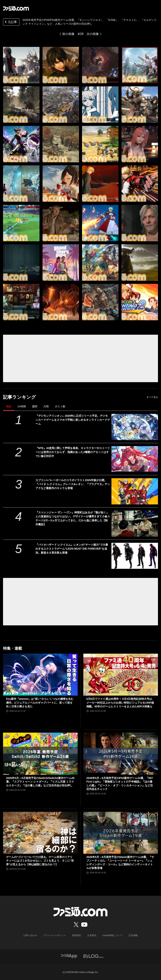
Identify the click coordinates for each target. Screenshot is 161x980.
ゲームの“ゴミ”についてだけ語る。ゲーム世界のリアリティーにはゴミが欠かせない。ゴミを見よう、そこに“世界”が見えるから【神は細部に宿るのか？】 (40, 861)
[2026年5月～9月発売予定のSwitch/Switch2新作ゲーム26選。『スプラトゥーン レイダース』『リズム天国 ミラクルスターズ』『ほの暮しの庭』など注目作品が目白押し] (40, 754)
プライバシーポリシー (54, 935)
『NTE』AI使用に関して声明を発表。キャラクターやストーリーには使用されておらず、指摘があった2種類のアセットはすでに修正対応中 (73, 452)
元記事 (10, 22)
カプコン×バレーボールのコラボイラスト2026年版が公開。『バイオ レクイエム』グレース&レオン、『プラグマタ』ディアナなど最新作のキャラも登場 (73, 484)
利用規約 (77, 935)
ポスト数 (60, 406)
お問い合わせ (30, 935)
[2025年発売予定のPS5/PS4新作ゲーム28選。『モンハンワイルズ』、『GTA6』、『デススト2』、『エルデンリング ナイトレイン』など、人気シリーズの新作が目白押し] (21, 65)
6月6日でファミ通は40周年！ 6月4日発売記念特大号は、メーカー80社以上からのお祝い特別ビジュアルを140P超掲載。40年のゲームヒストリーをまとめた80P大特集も (120, 703)
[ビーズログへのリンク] (93, 956)
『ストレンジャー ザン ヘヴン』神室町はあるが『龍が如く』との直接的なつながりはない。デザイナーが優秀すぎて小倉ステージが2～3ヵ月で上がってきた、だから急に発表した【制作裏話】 (73, 518)
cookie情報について (112, 935)
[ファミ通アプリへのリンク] (69, 956)
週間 (35, 406)
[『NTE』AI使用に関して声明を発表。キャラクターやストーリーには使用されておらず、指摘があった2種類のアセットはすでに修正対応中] (135, 459)
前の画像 (68, 34)
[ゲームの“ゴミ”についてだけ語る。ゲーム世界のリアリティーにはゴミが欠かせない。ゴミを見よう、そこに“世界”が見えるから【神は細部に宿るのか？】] (40, 833)
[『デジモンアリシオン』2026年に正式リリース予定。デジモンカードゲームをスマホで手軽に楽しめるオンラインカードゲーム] (135, 427)
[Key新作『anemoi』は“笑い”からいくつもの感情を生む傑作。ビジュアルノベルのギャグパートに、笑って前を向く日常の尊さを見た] (40, 675)
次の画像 (93, 34)
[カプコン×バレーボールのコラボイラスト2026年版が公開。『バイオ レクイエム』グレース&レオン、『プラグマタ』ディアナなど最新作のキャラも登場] (135, 491)
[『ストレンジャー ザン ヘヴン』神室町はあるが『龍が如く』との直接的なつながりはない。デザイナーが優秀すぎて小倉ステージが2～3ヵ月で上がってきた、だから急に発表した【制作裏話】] (135, 524)
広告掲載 (133, 935)
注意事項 (92, 935)
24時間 (22, 406)
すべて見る (152, 397)
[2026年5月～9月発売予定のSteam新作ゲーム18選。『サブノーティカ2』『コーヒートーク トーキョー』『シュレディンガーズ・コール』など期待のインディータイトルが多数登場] (121, 833)
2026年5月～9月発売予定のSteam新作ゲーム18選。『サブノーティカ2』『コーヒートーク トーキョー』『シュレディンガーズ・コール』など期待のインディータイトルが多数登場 (120, 863)
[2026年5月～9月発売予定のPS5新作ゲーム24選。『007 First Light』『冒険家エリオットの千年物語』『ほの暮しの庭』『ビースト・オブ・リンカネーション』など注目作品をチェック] (121, 754)
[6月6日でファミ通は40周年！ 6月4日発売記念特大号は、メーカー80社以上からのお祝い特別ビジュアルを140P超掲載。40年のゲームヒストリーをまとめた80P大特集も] (121, 675)
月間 (46, 406)
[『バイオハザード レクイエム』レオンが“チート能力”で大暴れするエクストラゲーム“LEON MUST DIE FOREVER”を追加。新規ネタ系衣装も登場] (135, 556)
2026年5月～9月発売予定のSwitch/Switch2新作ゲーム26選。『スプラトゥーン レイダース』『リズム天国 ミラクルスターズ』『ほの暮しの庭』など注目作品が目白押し (40, 782)
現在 (9, 406)
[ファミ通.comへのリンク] (16, 8)
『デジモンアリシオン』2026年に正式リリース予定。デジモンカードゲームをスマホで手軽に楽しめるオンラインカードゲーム (73, 420)
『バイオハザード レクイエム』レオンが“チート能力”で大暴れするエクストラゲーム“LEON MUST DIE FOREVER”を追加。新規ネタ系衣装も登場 (72, 549)
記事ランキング (19, 397)
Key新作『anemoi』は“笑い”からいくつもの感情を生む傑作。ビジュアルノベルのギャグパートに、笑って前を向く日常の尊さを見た (40, 703)
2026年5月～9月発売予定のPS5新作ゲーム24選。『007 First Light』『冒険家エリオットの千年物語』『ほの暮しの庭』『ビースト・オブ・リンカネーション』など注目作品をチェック (120, 784)
